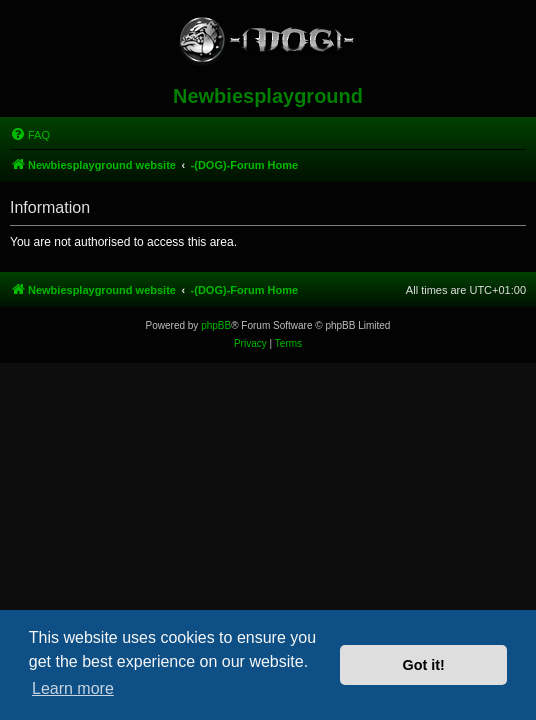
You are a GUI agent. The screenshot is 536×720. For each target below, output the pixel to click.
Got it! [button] (424, 665)
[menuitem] (30, 135)
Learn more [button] (73, 688)
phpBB (216, 325)
